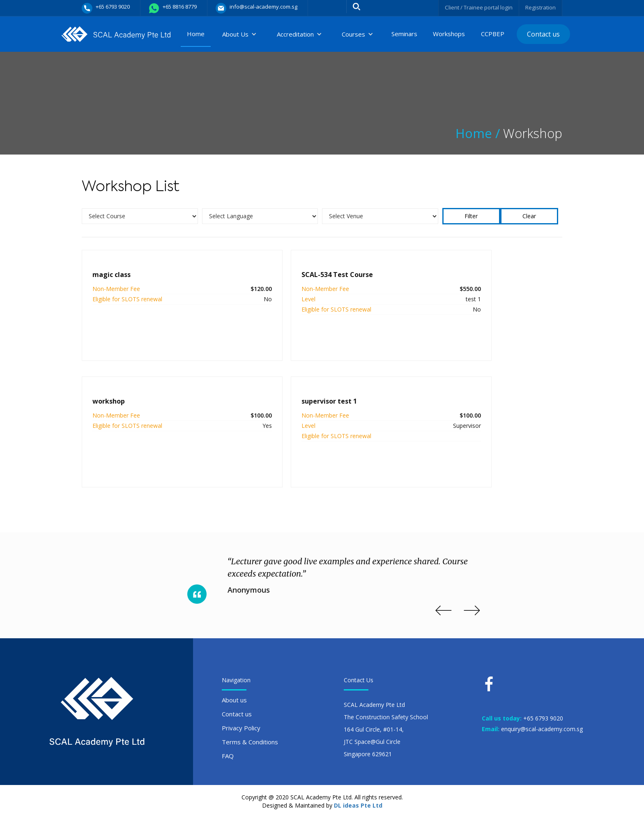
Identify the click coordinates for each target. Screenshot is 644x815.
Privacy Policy (241, 725)
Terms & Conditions (250, 739)
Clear (529, 216)
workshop (426, 275)
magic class (112, 275)
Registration (540, 7)
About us (234, 697)
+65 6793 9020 (543, 715)
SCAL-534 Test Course (287, 275)
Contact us (543, 34)
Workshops (449, 34)
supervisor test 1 (120, 400)
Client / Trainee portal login (475, 7)
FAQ (228, 753)
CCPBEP (493, 34)
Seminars (404, 34)
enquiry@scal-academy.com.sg (542, 726)
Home (196, 34)
